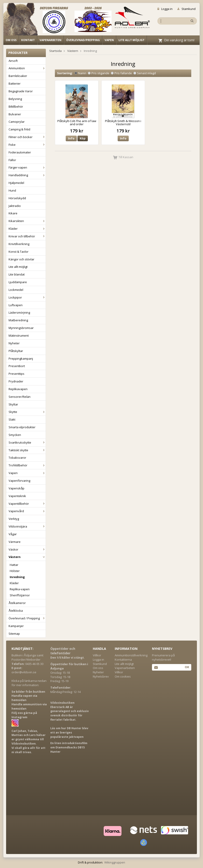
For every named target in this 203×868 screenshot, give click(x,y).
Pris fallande (121, 73)
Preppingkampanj (21, 359)
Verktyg (14, 519)
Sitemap (14, 634)
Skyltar (13, 404)
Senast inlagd (145, 73)
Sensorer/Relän (20, 397)
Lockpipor (27, 297)
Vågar (13, 534)
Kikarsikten (27, 221)
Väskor (27, 549)
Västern (27, 557)
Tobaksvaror (17, 458)
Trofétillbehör (27, 465)
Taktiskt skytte (27, 450)
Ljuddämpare (18, 282)
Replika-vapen (20, 589)
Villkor (97, 655)
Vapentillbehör (27, 504)
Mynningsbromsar (21, 328)
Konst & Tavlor (19, 252)
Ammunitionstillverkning (131, 655)
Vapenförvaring (19, 481)
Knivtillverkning (19, 244)
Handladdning (27, 175)
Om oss (11, 40)
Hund (12, 190)
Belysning (15, 99)
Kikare (13, 213)
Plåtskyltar (16, 351)
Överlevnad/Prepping (83, 40)
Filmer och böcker (27, 137)
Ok (187, 667)
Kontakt (28, 40)
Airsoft (13, 61)
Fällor (12, 160)
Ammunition (27, 68)
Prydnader (16, 381)
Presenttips (16, 374)
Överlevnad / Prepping (27, 618)
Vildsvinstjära (27, 526)
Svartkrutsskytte (27, 442)
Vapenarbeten (50, 40)
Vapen (109, 40)
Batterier (15, 83)
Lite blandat (17, 274)
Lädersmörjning (19, 312)
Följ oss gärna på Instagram (24, 715)
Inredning (17, 577)
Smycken (15, 435)
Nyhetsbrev (101, 676)
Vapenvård (27, 511)
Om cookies (123, 676)
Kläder (27, 229)
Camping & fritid (19, 129)
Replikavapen (18, 389)
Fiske (27, 145)
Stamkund (186, 9)
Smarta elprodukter (22, 427)
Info (71, 138)
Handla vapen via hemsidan (24, 698)
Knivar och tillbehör (27, 236)
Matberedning (18, 320)
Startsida (55, 51)
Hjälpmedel (16, 183)
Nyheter (14, 343)
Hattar (14, 565)
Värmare (15, 542)
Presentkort (17, 366)
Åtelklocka (16, 611)
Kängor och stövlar (21, 259)
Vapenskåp (16, 488)
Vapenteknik (17, 496)
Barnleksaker (18, 76)
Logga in (165, 9)
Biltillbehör (16, 106)
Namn (80, 73)
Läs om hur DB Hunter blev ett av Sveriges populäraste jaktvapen (69, 733)
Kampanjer (16, 626)
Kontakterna (123, 660)
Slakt (12, 419)
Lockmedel (16, 290)
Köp (83, 138)
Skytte (27, 412)
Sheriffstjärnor (20, 595)
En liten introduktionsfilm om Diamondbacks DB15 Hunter (69, 747)
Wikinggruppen (115, 862)
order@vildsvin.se (24, 672)
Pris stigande (99, 73)
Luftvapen (16, 305)
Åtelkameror (17, 603)
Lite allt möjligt (132, 40)
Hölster (15, 571)
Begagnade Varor (21, 91)
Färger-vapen (27, 167)
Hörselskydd (17, 198)
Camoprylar (17, 122)
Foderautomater (20, 152)
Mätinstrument (19, 336)
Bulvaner (15, 114)
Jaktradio (15, 206)
